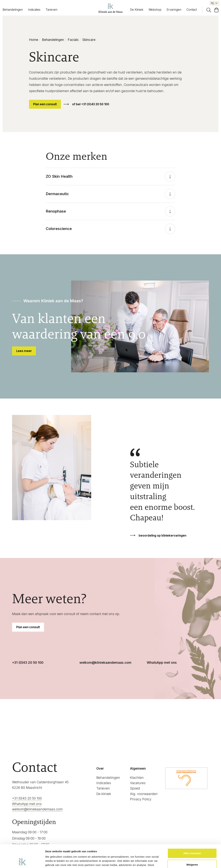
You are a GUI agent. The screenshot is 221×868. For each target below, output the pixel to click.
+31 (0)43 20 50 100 (28, 663)
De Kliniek (137, 10)
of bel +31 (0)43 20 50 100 (91, 104)
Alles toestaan (192, 832)
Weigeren (192, 843)
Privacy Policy (141, 799)
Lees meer (24, 351)
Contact (192, 10)
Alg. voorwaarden (144, 794)
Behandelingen (13, 10)
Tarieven (51, 10)
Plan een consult (45, 104)
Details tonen (53, 861)
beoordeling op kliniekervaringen (162, 536)
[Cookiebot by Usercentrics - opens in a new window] (22, 861)
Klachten (137, 778)
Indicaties (34, 10)
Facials (73, 40)
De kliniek (104, 794)
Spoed (135, 788)
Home (34, 40)
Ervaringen (174, 10)
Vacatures (138, 783)
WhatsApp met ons (162, 663)
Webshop (155, 10)
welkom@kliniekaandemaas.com (105, 663)
